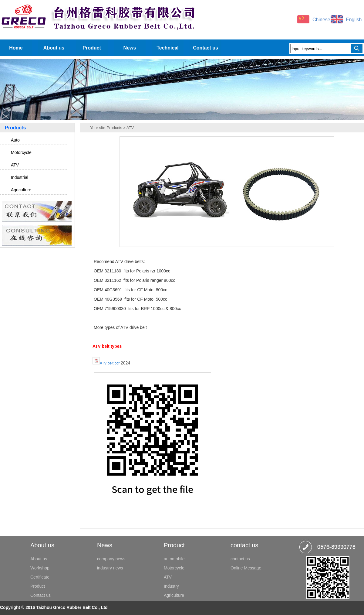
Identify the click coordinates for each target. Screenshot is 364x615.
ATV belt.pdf (110, 363)
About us (54, 48)
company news (111, 559)
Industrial (20, 177)
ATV (15, 165)
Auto (15, 140)
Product (92, 48)
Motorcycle (21, 152)
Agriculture (21, 190)
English (354, 20)
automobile (174, 559)
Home (16, 48)
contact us (240, 559)
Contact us (206, 48)
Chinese (321, 20)
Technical (168, 48)
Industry (171, 586)
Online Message (246, 568)
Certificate (40, 577)
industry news (110, 568)
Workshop (40, 568)
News (130, 48)
